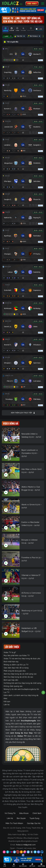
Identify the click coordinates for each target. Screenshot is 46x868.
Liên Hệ (10, 818)
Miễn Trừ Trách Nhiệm (14, 823)
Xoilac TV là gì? (10, 652)
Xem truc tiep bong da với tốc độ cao (18, 677)
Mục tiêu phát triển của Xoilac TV (17, 655)
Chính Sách (37, 813)
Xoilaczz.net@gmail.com (26, 845)
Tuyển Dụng (34, 818)
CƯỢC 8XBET (32, 3)
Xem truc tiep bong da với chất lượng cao (20, 674)
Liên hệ (7, 705)
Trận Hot (20, 36)
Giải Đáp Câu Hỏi (34, 823)
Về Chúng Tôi (10, 813)
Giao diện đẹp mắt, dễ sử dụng (16, 668)
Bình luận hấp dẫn (11, 680)
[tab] (6, 29)
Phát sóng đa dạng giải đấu (15, 671)
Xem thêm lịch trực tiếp (23, 413)
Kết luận (7, 701)
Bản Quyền (21, 818)
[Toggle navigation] (43, 3)
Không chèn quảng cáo (13, 686)
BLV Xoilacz (34, 36)
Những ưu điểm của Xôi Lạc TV (16, 665)
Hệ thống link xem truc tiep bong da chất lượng (22, 683)
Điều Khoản (24, 813)
